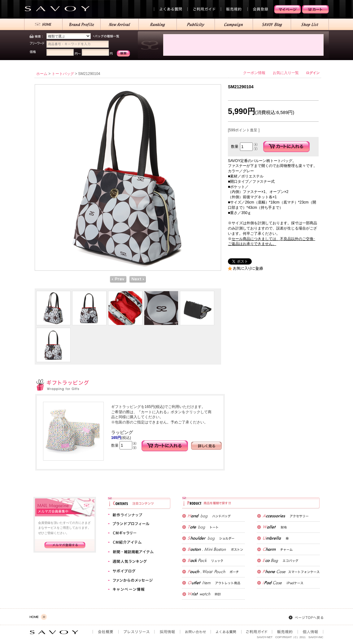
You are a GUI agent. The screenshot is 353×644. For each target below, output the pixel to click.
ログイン (313, 73)
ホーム (42, 74)
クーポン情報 (254, 73)
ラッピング (122, 432)
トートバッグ (63, 74)
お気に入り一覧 (286, 73)
